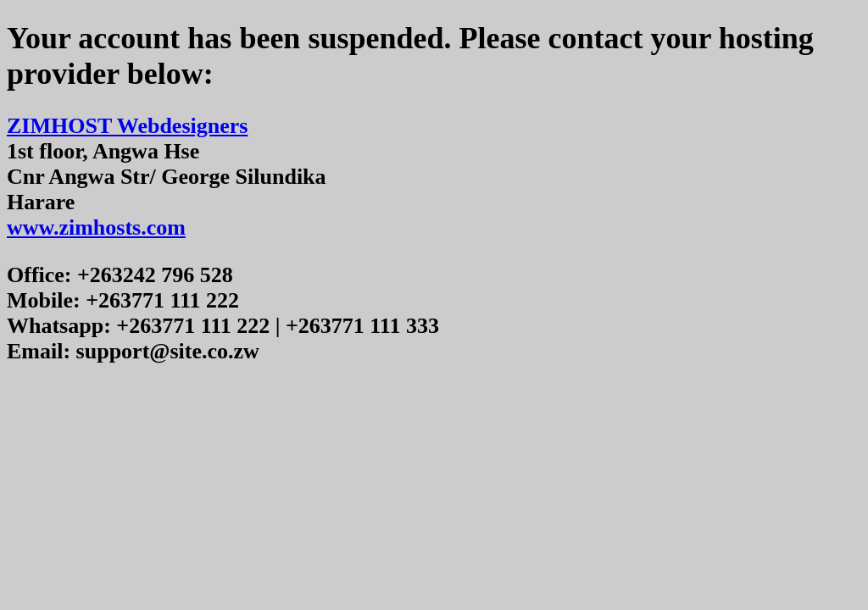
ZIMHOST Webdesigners (127, 126)
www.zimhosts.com (96, 227)
